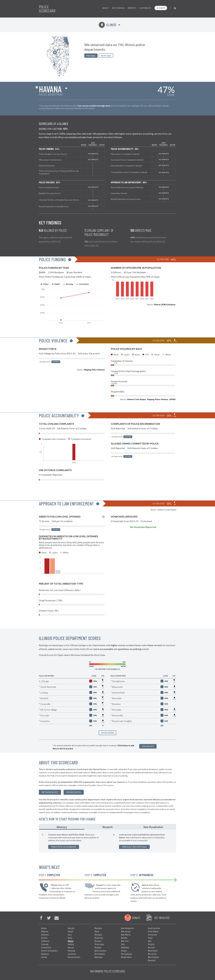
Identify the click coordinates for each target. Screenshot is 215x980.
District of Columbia (49, 951)
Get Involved (162, 918)
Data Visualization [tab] (153, 827)
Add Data (56, 362)
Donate (161, 8)
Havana (50, 89)
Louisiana (72, 954)
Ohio (123, 944)
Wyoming (152, 960)
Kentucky (71, 951)
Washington (153, 951)
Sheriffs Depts (106, 56)
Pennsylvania (126, 954)
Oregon (124, 951)
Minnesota (99, 938)
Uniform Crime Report (136, 399)
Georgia (71, 928)
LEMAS (172, 399)
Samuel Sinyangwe (105, 785)
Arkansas (45, 934)
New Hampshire (128, 928)
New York (125, 941)
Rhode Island (126, 957)
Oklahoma (125, 947)
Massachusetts (74, 957)
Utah (150, 941)
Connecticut (46, 947)
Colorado (45, 944)
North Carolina (100, 951)
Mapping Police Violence (94, 370)
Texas (150, 938)
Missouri (98, 941)
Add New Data (148, 746)
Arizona (44, 938)
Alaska (44, 928)
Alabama (45, 931)
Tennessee (152, 934)
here (125, 782)
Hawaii (71, 931)
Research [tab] (108, 827)
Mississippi (99, 944)
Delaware (45, 954)
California (45, 941)
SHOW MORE (107, 733)
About (106, 8)
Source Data (74, 792)
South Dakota (153, 931)
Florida (44, 957)
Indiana (71, 944)
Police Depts (91, 56)
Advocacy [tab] (62, 827)
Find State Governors (64, 847)
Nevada (124, 938)
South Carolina (154, 928)
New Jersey (126, 931)
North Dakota (100, 954)
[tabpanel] (107, 841)
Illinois (107, 25)
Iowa (70, 934)
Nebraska (98, 957)
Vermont (151, 947)
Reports (132, 8)
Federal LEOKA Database (164, 305)
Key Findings (118, 8)
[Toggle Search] (175, 8)
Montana (98, 947)
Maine (97, 931)
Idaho (70, 938)
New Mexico (126, 934)
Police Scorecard (47, 9)
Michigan (98, 934)
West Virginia (153, 957)
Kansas (71, 947)
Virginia (151, 944)
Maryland (98, 928)
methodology (50, 792)
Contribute (145, 8)
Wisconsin (152, 954)
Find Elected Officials (134, 847)
